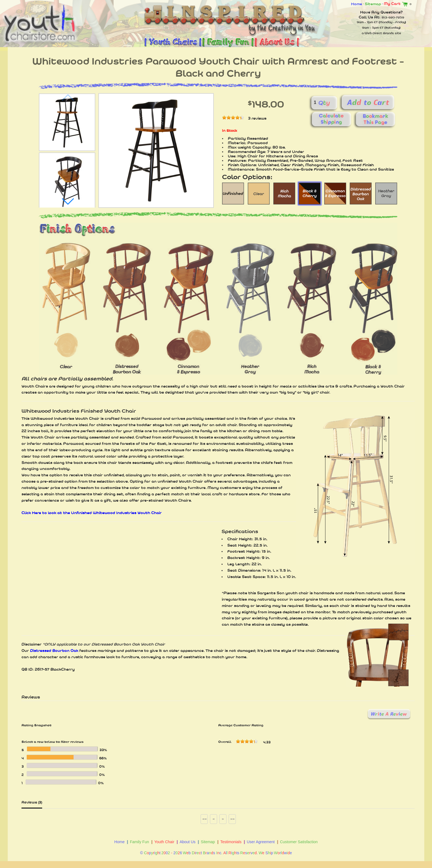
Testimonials (231, 842)
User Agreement (261, 842)
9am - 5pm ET (373, 28)
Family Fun (139, 842)
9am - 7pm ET (367, 22)
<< (204, 819)
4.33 (267, 742)
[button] (68, 201)
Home (357, 4)
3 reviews (257, 118)
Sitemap (373, 4)
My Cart (397, 4)
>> (233, 819)
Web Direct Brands (379, 33)
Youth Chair (164, 842)
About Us (188, 842)
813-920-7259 (393, 17)
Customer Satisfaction (299, 842)
